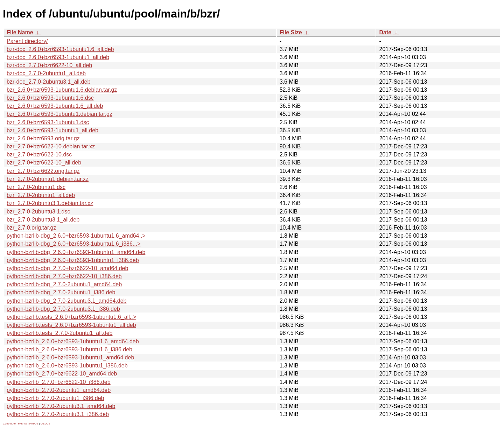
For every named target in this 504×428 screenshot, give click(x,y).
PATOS (34, 424)
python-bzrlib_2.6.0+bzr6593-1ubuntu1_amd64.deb (70, 357)
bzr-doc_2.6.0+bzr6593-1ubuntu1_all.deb (58, 57)
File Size (291, 32)
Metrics (22, 424)
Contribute (9, 424)
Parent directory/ (27, 41)
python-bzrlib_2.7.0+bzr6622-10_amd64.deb (62, 374)
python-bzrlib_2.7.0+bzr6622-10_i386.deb (59, 382)
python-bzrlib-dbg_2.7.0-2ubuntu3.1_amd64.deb (66, 301)
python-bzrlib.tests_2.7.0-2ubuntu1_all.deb (59, 333)
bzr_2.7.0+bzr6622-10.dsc (39, 155)
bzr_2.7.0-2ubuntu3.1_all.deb (43, 220)
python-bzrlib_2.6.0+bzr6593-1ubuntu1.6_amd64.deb (73, 341)
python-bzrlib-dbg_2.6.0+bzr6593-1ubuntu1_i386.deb (73, 260)
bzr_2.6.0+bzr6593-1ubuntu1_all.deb (52, 130)
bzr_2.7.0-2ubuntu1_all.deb (41, 195)
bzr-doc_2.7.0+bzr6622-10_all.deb (49, 65)
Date (385, 32)
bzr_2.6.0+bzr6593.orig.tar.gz (43, 138)
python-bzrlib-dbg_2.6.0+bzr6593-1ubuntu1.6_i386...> (74, 244)
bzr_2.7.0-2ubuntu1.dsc (36, 187)
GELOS (45, 424)
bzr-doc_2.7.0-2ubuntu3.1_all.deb (48, 82)
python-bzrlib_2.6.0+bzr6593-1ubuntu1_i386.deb (67, 366)
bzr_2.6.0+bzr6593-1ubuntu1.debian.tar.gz (59, 114)
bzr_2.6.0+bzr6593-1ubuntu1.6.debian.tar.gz (62, 90)
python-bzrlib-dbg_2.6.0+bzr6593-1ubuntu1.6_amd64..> (76, 236)
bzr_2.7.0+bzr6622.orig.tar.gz (43, 171)
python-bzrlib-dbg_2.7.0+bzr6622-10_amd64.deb (67, 268)
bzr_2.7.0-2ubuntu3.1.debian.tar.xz (50, 203)
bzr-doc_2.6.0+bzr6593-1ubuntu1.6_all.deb (60, 49)
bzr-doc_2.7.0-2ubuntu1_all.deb (46, 73)
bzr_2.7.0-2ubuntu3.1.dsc (38, 212)
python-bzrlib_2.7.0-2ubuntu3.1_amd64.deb (61, 406)
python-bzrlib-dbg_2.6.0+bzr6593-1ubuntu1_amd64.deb (76, 252)
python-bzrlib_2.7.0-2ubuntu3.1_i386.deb (58, 414)
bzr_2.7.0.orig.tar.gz (31, 228)
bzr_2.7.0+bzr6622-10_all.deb (44, 163)
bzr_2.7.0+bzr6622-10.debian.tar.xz (51, 146)
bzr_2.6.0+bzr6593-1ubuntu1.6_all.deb (55, 106)
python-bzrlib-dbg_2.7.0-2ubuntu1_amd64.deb (64, 284)
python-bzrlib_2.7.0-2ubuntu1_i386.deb (55, 398)
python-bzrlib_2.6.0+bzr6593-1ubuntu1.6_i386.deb (69, 349)
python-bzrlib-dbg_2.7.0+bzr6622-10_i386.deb (64, 276)
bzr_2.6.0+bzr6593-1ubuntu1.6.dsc (50, 98)
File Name (20, 32)
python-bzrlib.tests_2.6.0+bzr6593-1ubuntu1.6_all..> (71, 317)
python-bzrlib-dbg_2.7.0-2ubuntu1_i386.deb (61, 292)
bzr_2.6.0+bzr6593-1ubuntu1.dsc (48, 122)
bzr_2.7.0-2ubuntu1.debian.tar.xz (48, 179)
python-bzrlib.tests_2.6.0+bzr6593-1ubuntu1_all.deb (71, 325)
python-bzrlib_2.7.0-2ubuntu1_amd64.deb (59, 390)
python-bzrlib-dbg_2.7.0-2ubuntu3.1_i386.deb (63, 309)
